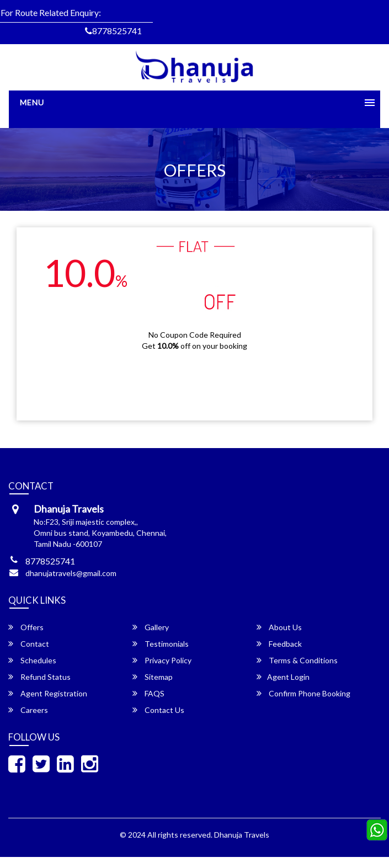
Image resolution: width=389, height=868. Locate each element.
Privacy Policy (162, 660)
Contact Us (158, 710)
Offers (26, 627)
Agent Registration (48, 693)
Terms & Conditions (297, 660)
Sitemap (153, 677)
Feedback (279, 644)
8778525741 (113, 31)
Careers (28, 710)
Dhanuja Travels (242, 835)
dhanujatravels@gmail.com (71, 573)
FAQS (148, 693)
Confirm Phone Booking (303, 693)
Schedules (32, 660)
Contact (29, 644)
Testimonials (161, 644)
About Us (279, 627)
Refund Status (39, 677)
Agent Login (283, 677)
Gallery (151, 627)
